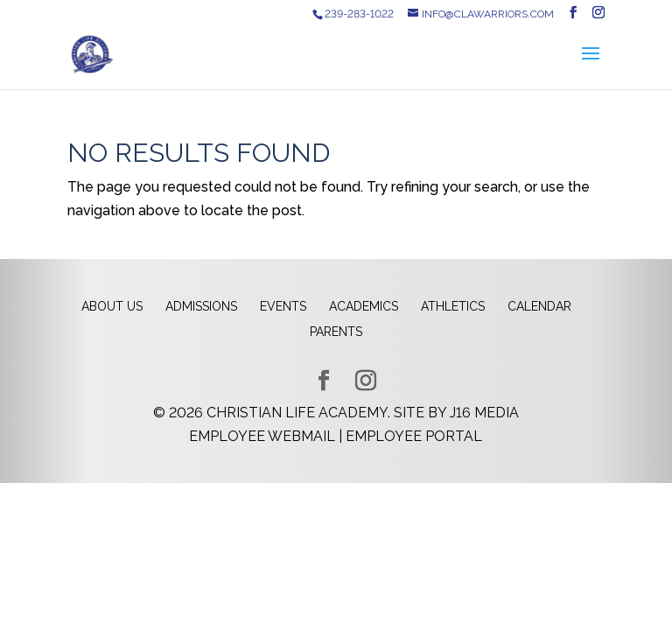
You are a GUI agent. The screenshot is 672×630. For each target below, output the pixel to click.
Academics (364, 306)
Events (283, 306)
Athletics (453, 306)
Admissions (201, 306)
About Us (112, 306)
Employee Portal (414, 436)
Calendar (539, 306)
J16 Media (484, 413)
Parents (336, 332)
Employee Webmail (262, 436)
